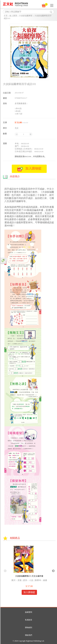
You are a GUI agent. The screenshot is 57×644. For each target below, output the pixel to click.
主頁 (6, 16)
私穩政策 (29, 620)
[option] (29, 571)
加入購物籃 (29, 592)
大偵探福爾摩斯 (26, 16)
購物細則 (29, 628)
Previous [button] (5, 571)
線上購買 (13, 16)
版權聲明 (29, 612)
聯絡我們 (29, 635)
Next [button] (53, 571)
